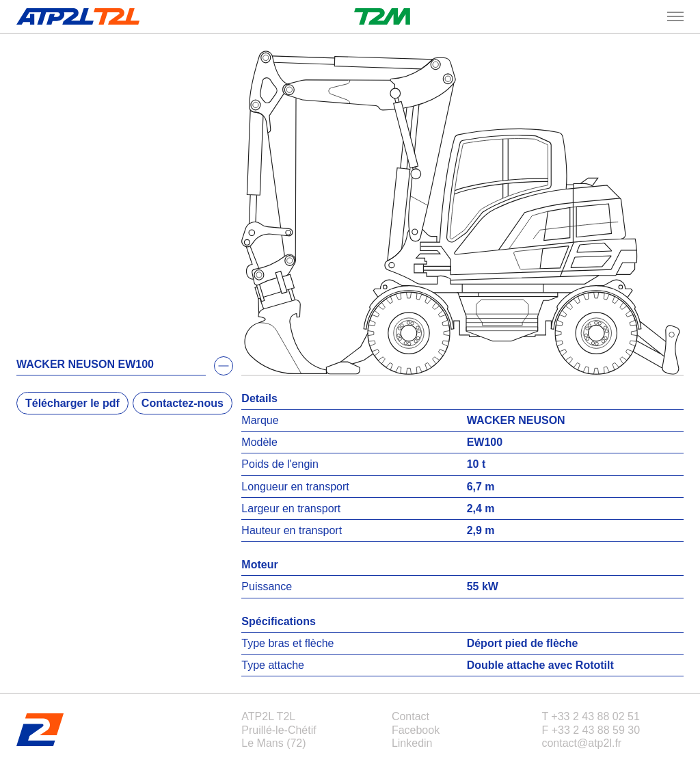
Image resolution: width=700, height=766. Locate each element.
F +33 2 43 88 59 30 (591, 730)
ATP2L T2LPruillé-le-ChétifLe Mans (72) (279, 729)
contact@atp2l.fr (581, 743)
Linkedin (412, 743)
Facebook (416, 730)
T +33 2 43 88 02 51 (590, 716)
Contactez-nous (183, 403)
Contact (410, 716)
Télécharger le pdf (72, 403)
